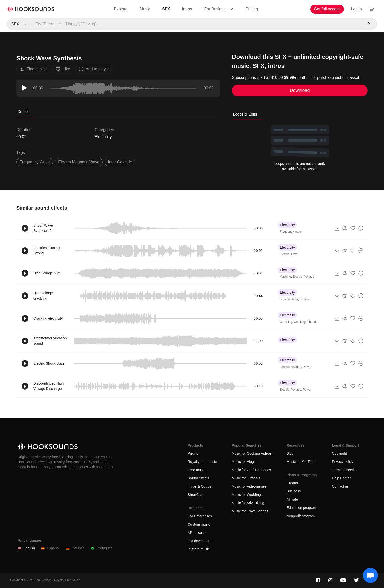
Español (50, 548)
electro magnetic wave (79, 162)
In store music (199, 549)
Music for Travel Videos (250, 511)
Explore (121, 9)
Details (23, 112)
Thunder (313, 322)
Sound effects (198, 478)
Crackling (286, 322)
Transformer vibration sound (50, 341)
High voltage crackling (43, 296)
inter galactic (120, 162)
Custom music (199, 524)
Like (63, 69)
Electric (284, 254)
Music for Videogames (249, 486)
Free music (196, 470)
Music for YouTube (301, 462)
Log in (356, 9)
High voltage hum (47, 273)
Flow (294, 254)
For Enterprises (200, 516)
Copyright (339, 453)
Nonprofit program (301, 516)
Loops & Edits (245, 114)
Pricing (252, 9)
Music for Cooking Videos (251, 453)
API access (197, 533)
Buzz (283, 299)
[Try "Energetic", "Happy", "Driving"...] (196, 24)
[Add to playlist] (361, 228)
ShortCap (195, 495)
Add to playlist (95, 69)
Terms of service (345, 470)
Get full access (327, 9)
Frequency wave (291, 232)
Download (300, 90)
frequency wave (35, 162)
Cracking (300, 322)
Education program (301, 508)
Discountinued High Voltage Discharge (49, 386)
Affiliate (292, 499)
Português (102, 548)
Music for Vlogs (244, 462)
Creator (293, 483)
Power (307, 367)
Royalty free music (202, 462)
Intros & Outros (200, 486)
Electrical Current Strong (47, 250)
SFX (166, 9)
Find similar (33, 69)
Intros (187, 9)
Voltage (309, 277)
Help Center (341, 478)
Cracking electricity (48, 318)
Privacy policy (343, 462)
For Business (219, 9)
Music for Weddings (247, 495)
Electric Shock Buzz (49, 363)
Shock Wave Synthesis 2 (43, 228)
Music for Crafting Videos (251, 470)
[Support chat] (370, 575)
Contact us (340, 486)
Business (294, 491)
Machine (285, 277)
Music (145, 9)
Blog (290, 453)
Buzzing (305, 299)
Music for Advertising (248, 503)
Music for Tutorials (246, 478)
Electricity (103, 137)
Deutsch (75, 548)
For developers (199, 541)
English (26, 548)
